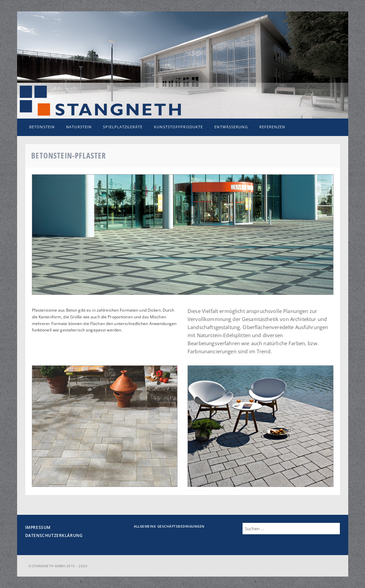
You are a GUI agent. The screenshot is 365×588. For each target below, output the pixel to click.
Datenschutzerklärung (54, 535)
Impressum (38, 527)
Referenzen (272, 127)
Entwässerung (231, 127)
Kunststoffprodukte (178, 127)
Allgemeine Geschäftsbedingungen (169, 526)
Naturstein (79, 127)
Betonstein (42, 127)
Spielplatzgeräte (123, 127)
